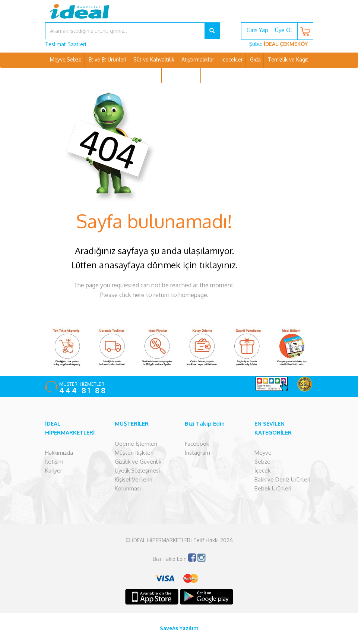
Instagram (197, 453)
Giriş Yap (257, 30)
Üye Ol (283, 30)
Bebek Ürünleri (273, 488)
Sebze (262, 462)
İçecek (262, 471)
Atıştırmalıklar (198, 59)
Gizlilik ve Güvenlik (138, 462)
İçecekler (232, 59)
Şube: (278, 44)
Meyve (263, 453)
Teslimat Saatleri (66, 44)
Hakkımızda (59, 453)
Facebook (197, 444)
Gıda (255, 59)
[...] (125, 31)
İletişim (54, 462)
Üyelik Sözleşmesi (137, 471)
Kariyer (54, 471)
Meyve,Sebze (66, 59)
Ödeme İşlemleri (136, 444)
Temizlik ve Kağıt (288, 59)
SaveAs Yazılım (179, 628)
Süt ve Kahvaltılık (154, 59)
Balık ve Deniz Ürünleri (282, 479)
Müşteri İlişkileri (134, 453)
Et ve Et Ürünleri (107, 59)
